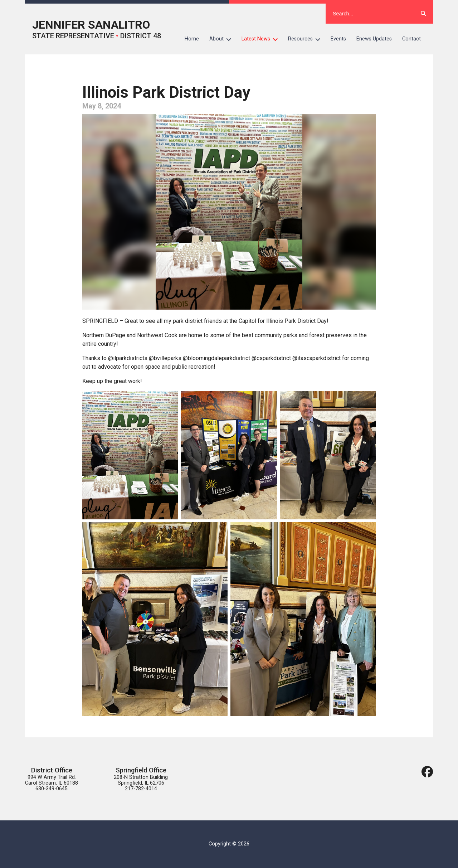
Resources (307, 39)
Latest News (262, 39)
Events (338, 39)
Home (192, 39)
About (223, 39)
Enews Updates (374, 39)
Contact (411, 39)
